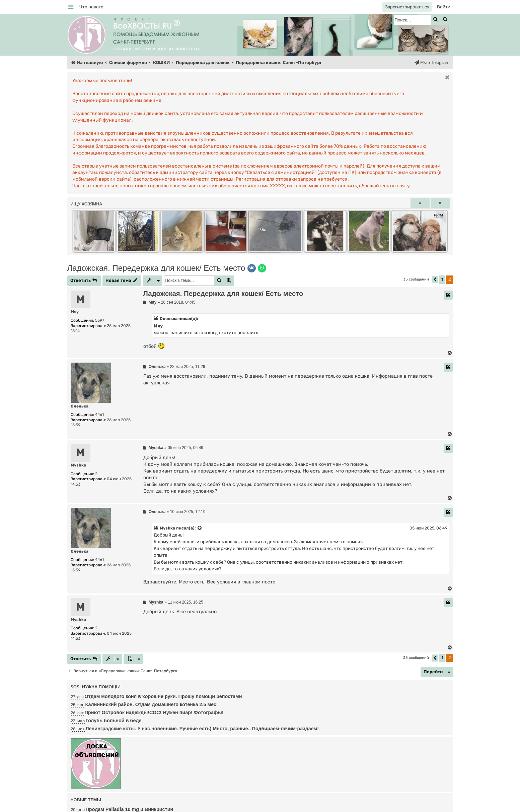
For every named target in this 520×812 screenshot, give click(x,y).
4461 (99, 415)
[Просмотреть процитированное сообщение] (200, 528)
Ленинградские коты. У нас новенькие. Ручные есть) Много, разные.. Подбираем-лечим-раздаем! (202, 729)
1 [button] (442, 279)
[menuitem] (91, 7)
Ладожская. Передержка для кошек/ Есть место (156, 268)
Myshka (78, 465)
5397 (100, 320)
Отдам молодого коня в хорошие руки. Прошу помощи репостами (163, 696)
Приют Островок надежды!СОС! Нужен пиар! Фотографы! (154, 712)
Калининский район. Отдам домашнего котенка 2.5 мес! (152, 704)
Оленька (80, 406)
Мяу (75, 312)
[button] (435, 280)
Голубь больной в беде (114, 721)
